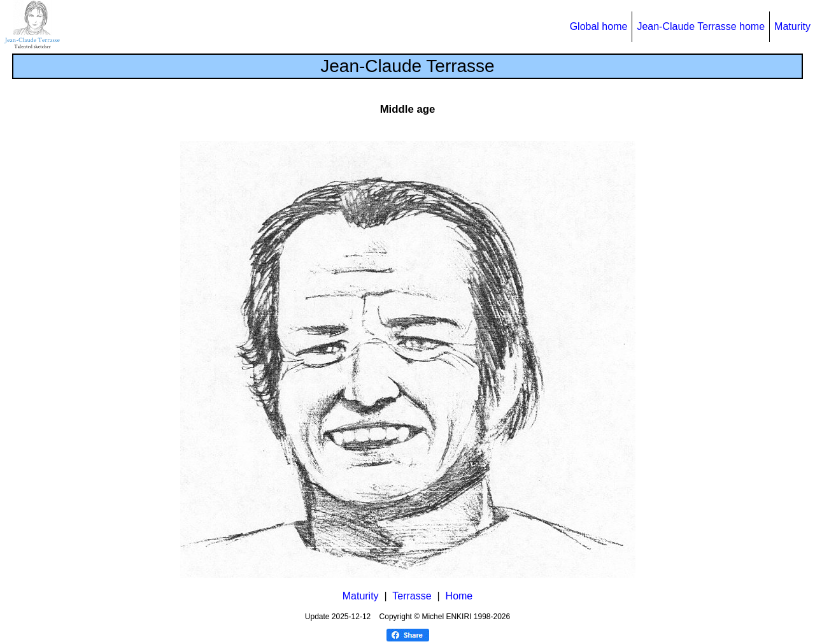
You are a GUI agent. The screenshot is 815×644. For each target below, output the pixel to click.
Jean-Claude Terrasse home (701, 26)
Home (459, 596)
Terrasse (412, 596)
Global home (599, 26)
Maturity (792, 26)
